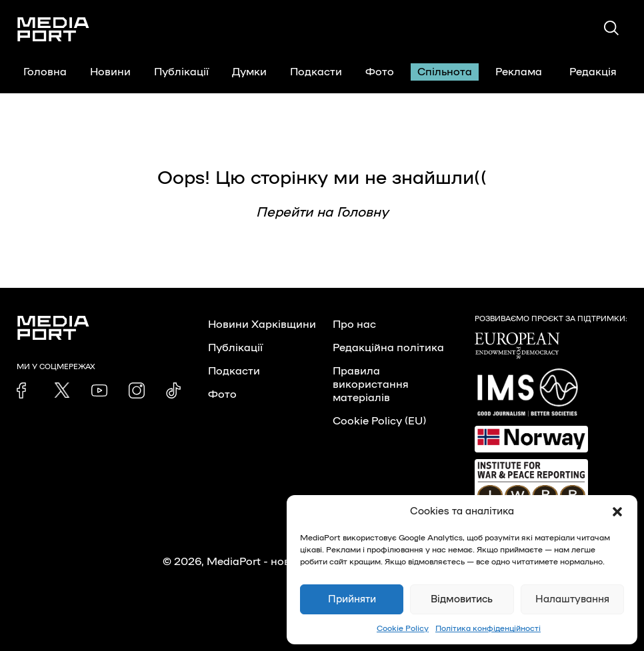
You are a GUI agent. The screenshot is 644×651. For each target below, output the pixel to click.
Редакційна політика (388, 348)
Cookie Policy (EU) (379, 421)
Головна (45, 72)
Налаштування (572, 599)
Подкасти (316, 72)
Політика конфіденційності (488, 628)
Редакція (601, 72)
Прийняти (352, 599)
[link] (25, 390)
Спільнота (445, 72)
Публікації (181, 72)
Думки (249, 72)
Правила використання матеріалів (371, 384)
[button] (617, 512)
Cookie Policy (403, 628)
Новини (110, 72)
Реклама (519, 72)
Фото (380, 72)
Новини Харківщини (262, 325)
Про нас (354, 325)
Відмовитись (462, 599)
